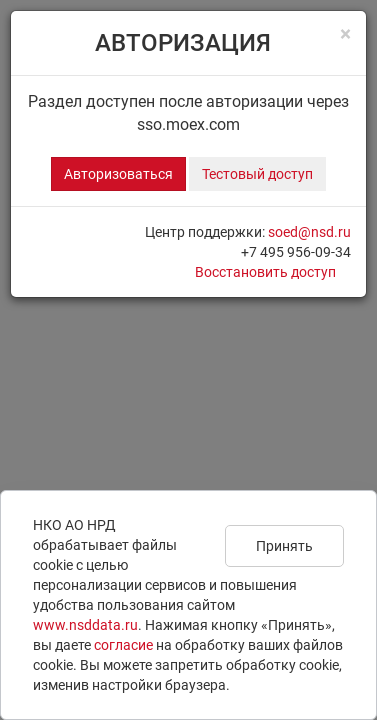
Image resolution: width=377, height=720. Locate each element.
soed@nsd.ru (309, 232)
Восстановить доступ (265, 272)
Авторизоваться (118, 174)
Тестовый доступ (257, 174)
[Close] (345, 34)
